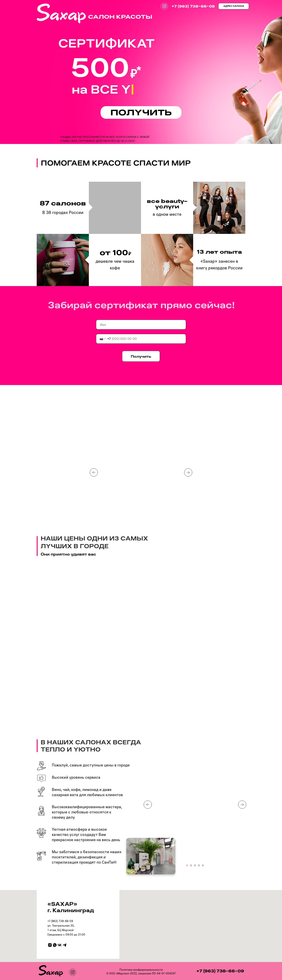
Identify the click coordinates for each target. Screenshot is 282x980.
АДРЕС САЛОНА (234, 6)
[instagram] (50, 945)
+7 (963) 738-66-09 (193, 6)
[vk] (60, 945)
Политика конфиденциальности (141, 970)
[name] (141, 325)
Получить (141, 356)
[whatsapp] (55, 945)
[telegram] (64, 945)
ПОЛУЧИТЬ (141, 112)
